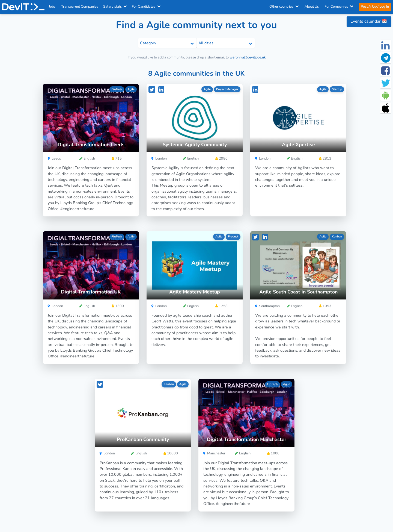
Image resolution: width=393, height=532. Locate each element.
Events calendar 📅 (369, 21)
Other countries (284, 7)
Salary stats (115, 7)
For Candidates (147, 7)
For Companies (339, 7)
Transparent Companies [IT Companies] (80, 7)
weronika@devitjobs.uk (248, 57)
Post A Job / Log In (375, 7)
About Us (312, 7)
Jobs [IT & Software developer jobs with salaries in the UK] (52, 7)
